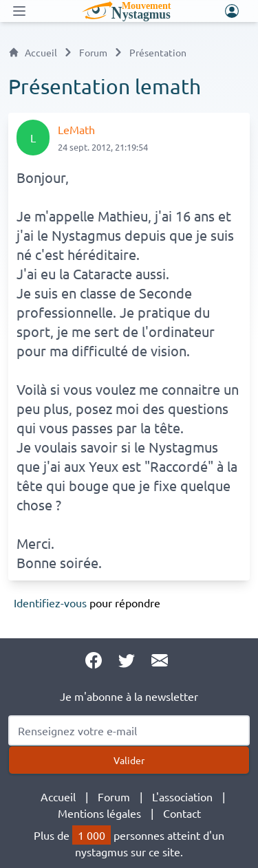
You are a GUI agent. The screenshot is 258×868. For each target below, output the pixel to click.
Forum (93, 52)
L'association (182, 796)
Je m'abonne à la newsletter (129, 696)
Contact (182, 813)
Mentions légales (99, 813)
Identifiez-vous (50, 603)
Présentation (158, 52)
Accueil (33, 52)
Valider (129, 760)
